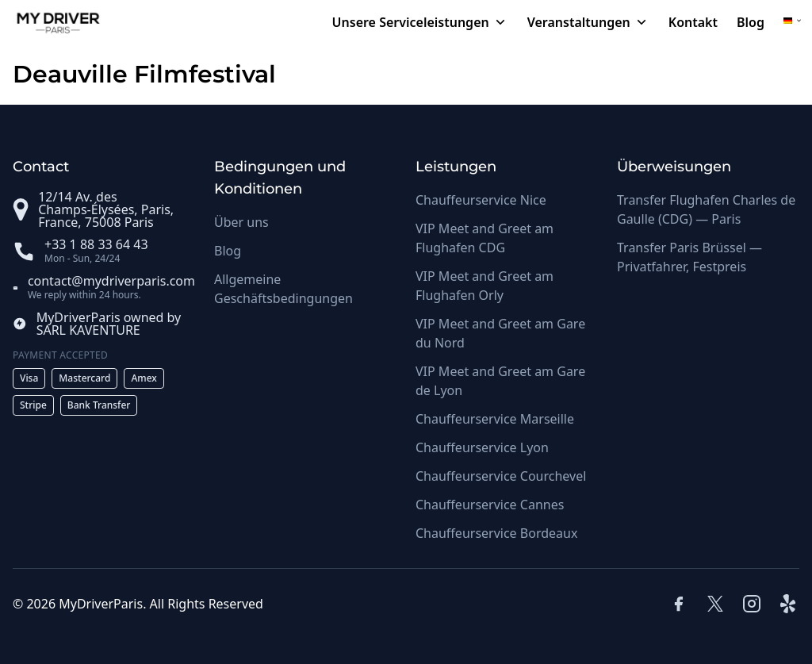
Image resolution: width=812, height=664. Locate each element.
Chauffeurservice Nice (481, 200)
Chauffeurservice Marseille (495, 419)
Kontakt (693, 22)
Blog (751, 22)
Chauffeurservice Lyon (482, 447)
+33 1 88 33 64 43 (96, 244)
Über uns (241, 222)
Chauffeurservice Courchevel (501, 476)
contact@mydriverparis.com (111, 281)
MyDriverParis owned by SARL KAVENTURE (109, 324)
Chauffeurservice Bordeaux (496, 533)
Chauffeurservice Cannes (490, 505)
